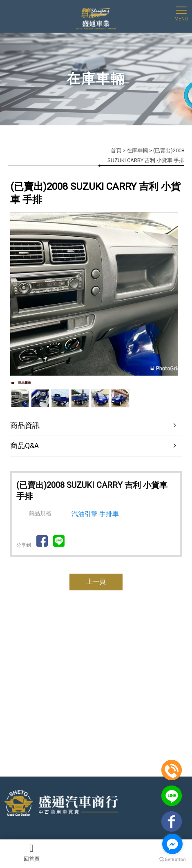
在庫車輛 (137, 150)
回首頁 (31, 852)
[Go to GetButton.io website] (172, 860)
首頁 (116, 150)
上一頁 (96, 582)
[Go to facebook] (172, 844)
